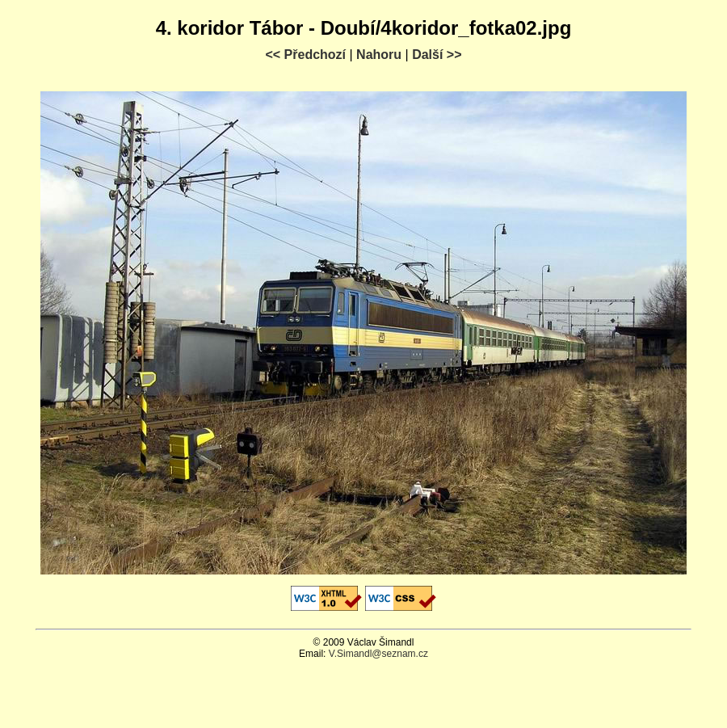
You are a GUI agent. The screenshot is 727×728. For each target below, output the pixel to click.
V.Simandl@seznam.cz (378, 654)
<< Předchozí (305, 55)
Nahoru (379, 55)
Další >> (437, 55)
